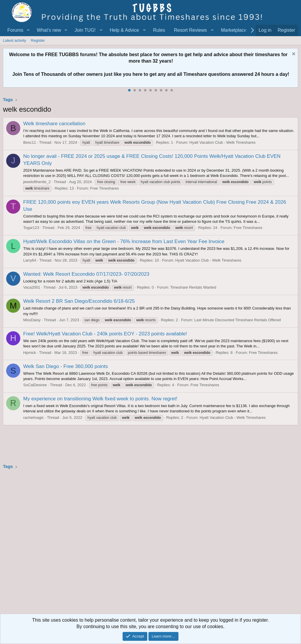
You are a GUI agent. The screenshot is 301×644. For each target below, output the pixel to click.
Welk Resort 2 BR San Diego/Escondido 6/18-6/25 (79, 301)
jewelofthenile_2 (37, 182)
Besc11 (30, 142)
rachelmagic (34, 418)
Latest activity (15, 40)
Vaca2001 (32, 287)
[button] (28, 30)
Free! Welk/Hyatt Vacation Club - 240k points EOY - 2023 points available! (105, 334)
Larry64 (30, 260)
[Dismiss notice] (293, 55)
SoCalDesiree (35, 385)
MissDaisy (32, 320)
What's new (49, 30)
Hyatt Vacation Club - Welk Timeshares (222, 142)
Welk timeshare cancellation (54, 124)
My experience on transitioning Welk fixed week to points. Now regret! (100, 399)
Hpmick (30, 353)
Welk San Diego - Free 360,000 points (66, 366)
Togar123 (31, 228)
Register (38, 40)
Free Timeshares (105, 188)
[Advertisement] (150, 543)
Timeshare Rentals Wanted (193, 287)
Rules (159, 30)
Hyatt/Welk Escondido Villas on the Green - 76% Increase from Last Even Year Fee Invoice (124, 241)
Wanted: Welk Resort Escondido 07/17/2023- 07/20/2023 (86, 274)
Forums (15, 30)
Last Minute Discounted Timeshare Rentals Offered (238, 320)
